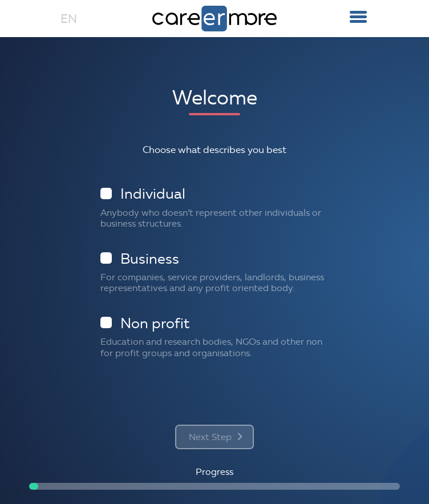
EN (69, 19)
